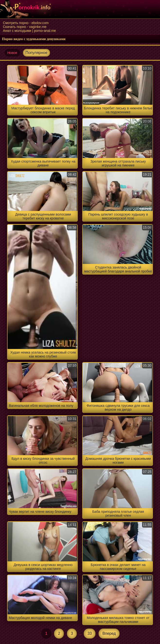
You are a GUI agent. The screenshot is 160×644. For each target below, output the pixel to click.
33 (90, 633)
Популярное (36, 53)
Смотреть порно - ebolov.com (26, 23)
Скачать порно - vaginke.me (25, 27)
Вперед (109, 633)
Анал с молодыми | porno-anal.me (29, 31)
